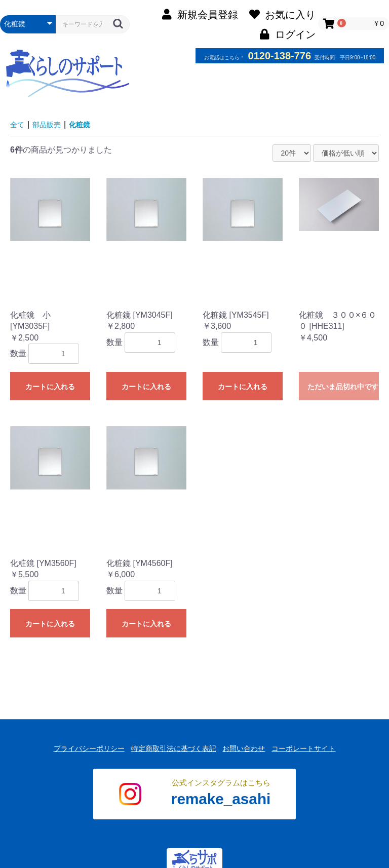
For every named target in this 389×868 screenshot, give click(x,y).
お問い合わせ (247, 745)
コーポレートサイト (313, 745)
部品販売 (51, 124)
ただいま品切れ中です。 (343, 387)
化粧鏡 (87, 124)
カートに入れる (50, 387)
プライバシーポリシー (80, 745)
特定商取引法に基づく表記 (171, 745)
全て (18, 124)
